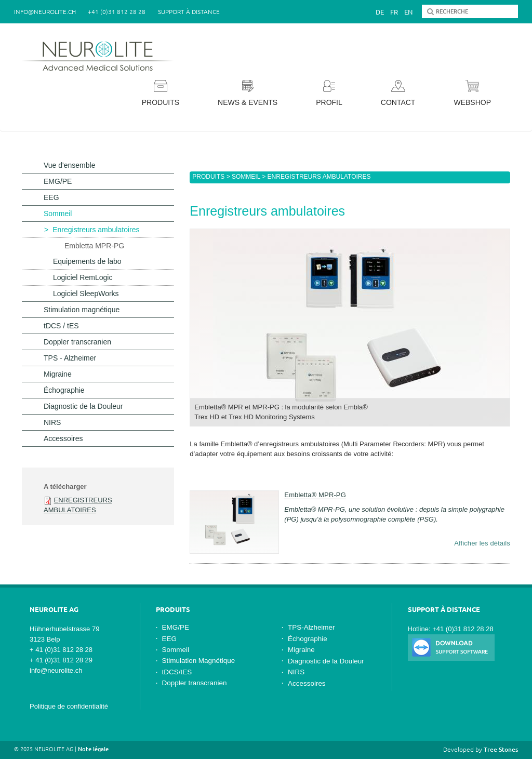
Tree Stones (501, 749)
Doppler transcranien (77, 342)
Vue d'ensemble (69, 165)
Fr (394, 12)
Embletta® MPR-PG (315, 495)
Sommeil (246, 177)
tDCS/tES (177, 672)
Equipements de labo (87, 261)
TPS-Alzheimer (311, 627)
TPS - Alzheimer (70, 358)
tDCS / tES (61, 326)
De (380, 12)
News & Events (248, 93)
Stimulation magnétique (82, 310)
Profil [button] (329, 93)
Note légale (93, 749)
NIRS (52, 422)
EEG (51, 197)
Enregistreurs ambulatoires (96, 230)
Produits (208, 177)
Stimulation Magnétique (199, 661)
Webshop (472, 93)
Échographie (64, 390)
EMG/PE (58, 181)
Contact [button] (398, 93)
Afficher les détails (482, 543)
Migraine (58, 374)
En (408, 12)
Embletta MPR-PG (94, 246)
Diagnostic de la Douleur (83, 406)
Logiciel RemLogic (83, 277)
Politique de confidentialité (69, 706)
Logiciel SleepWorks (86, 294)
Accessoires (63, 438)
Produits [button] (161, 93)
